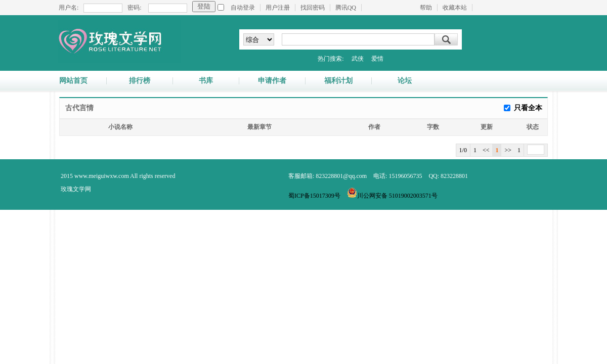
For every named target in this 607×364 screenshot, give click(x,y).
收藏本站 (455, 8)
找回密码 (313, 8)
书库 (206, 81)
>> (508, 150)
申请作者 (272, 81)
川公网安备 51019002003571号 (392, 196)
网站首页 (73, 81)
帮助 (426, 8)
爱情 (377, 59)
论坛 (405, 81)
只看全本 (528, 108)
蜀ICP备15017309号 (314, 196)
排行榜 (140, 81)
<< (486, 150)
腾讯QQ (346, 8)
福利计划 (338, 81)
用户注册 (278, 8)
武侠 (358, 59)
